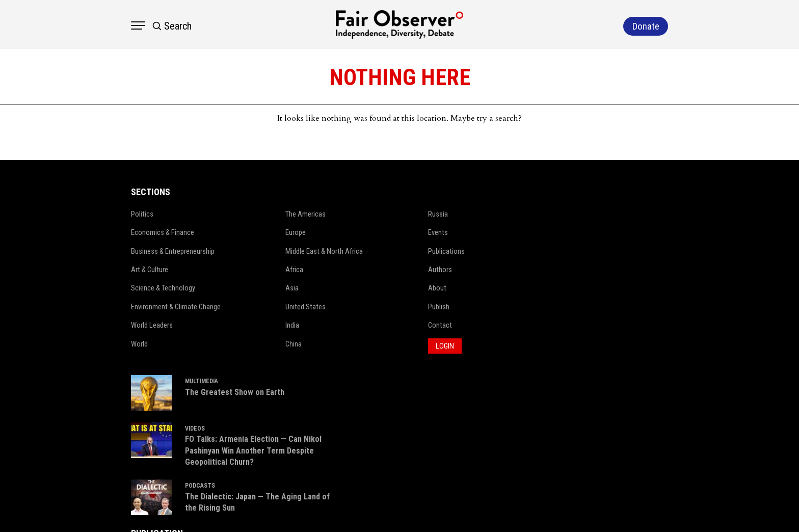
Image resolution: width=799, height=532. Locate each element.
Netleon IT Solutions (680, 509)
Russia (393, 214)
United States (265, 307)
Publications (402, 251)
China (254, 344)
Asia (252, 288)
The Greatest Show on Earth (536, 225)
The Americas (265, 214)
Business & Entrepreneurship (136, 251)
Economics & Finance (126, 232)
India (252, 325)
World (102, 344)
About (392, 288)
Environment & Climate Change (139, 307)
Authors (395, 270)
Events (393, 232)
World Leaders (115, 325)
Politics (105, 214)
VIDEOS (497, 263)
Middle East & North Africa (284, 251)
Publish (394, 307)
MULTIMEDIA (503, 215)
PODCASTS (502, 333)
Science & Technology (126, 288)
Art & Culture (113, 270)
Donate (661, 416)
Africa (254, 270)
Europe (255, 232)
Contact (395, 325)
